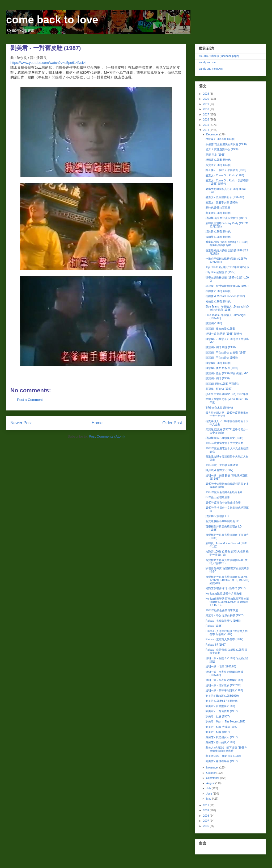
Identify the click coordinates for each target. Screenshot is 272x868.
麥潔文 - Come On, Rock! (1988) (225, 175)
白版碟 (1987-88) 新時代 (220, 139)
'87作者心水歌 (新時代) (219, 408)
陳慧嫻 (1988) (214, 323)
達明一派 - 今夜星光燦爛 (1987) (224, 680)
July (209, 788)
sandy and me (207, 62)
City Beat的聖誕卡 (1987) (220, 272)
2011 (206, 805)
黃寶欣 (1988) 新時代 (218, 165)
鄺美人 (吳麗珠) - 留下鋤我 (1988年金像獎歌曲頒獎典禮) (226, 749)
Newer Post (21, 423)
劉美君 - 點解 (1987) (218, 717)
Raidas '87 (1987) (216, 645)
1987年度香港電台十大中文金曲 (224, 443)
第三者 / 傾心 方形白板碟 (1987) (225, 615)
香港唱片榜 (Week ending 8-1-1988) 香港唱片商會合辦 (227, 244)
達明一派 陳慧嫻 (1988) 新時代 (224, 334)
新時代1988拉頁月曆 (218, 208)
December (213, 134)
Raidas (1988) (214, 626)
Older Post (172, 423)
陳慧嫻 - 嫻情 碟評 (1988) (221, 347)
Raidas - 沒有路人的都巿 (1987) (224, 639)
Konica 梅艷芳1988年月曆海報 (224, 594)
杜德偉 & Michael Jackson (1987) (225, 296)
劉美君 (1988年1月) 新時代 (222, 701)
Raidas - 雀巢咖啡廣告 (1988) (223, 621)
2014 (206, 130)
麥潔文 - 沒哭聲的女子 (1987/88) (225, 197)
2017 (206, 115)
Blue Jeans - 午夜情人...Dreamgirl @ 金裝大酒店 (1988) (227, 308)
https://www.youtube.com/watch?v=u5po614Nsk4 (48, 63)
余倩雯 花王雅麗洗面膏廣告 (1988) (226, 144)
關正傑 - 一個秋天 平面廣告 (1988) (226, 170)
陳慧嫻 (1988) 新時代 (218, 363)
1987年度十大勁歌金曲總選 (222, 465)
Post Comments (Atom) (107, 436)
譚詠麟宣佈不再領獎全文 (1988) (224, 438)
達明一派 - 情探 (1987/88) (221, 666)
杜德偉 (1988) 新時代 (218, 291)
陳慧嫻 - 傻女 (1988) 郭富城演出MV (227, 373)
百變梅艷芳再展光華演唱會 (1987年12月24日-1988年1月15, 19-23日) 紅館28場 (227, 580)
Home (97, 423)
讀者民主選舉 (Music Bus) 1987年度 (227, 394)
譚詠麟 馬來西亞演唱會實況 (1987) (226, 218)
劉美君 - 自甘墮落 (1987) (220, 706)
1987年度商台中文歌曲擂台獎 (223, 503)
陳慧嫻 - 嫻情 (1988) (218, 378)
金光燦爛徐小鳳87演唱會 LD (222, 521)
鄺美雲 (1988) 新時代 (218, 213)
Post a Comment (30, 400)
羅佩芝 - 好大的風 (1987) (220, 742)
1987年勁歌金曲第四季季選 (222, 610)
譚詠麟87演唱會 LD (217, 516)
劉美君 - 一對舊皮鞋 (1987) (222, 711)
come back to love (52, 20)
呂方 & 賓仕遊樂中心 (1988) (222, 149)
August (211, 783)
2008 (206, 816)
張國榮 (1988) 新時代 (218, 237)
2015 (206, 125)
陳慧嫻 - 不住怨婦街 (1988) (222, 358)
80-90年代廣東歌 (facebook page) (219, 56)
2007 (206, 821)
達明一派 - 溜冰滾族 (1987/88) (223, 685)
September (213, 778)
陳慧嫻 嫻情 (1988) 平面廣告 (222, 384)
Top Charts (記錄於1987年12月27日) (227, 267)
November (213, 768)
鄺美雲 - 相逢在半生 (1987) (222, 761)
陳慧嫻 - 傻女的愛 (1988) (220, 329)
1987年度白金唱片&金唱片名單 (224, 492)
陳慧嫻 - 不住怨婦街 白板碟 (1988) (226, 353)
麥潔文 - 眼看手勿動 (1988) (222, 203)
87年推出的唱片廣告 (218, 497)
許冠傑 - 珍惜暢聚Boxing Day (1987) (227, 286)
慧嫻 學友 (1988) (215, 155)
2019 (206, 104)
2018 (206, 109)
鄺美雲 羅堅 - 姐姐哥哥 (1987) (223, 756)
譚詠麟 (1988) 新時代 (218, 232)
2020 (206, 99)
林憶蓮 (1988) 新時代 (218, 160)
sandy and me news (211, 69)
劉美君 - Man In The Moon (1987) (225, 722)
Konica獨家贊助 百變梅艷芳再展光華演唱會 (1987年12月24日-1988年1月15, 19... (227, 602)
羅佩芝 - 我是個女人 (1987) (222, 737)
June (209, 794)
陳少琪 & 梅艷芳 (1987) (219, 470)
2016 (206, 120)
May (209, 799)
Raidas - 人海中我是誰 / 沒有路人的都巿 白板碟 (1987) (227, 633)
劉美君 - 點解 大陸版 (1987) (222, 727)
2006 (206, 826)
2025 (206, 94)
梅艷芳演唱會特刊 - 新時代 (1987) (226, 588)
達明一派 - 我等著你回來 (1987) (224, 690)
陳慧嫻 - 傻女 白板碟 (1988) (222, 368)
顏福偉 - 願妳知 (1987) (219, 389)
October (211, 773)
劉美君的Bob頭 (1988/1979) (222, 696)
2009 (206, 810)
